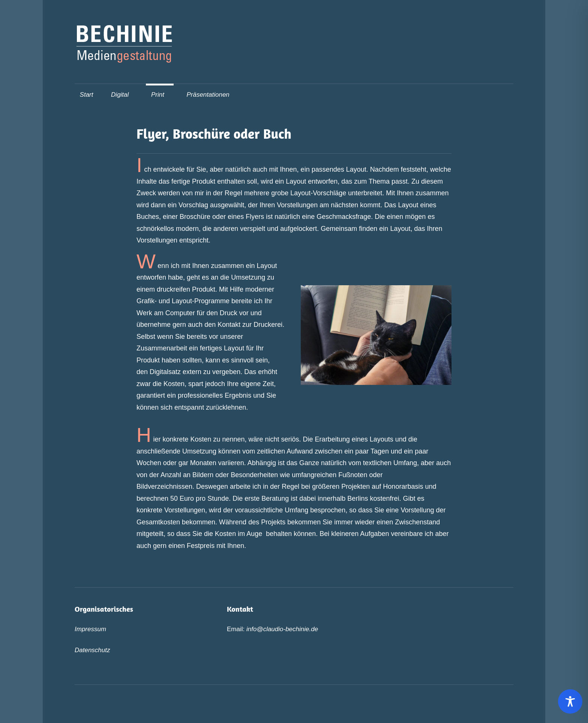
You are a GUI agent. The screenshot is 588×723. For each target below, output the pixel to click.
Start (87, 95)
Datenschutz (92, 650)
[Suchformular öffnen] (504, 94)
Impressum (90, 629)
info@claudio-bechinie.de (282, 629)
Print (161, 95)
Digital (124, 95)
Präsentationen (208, 95)
